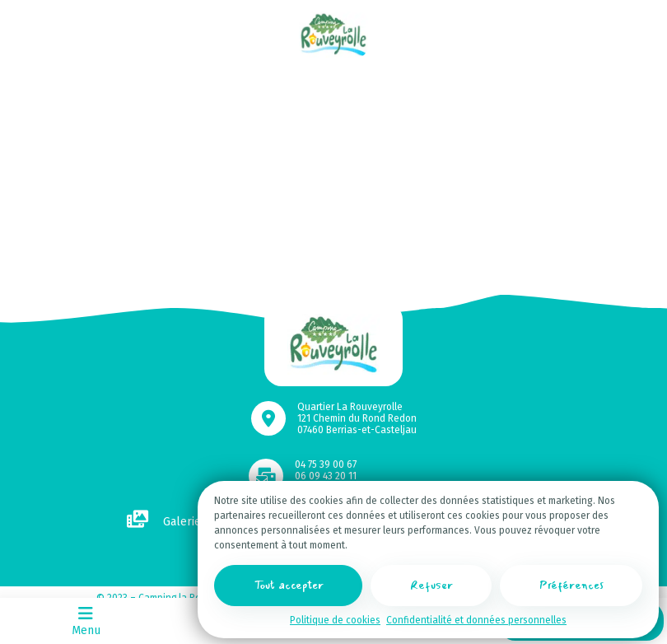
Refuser (431, 585)
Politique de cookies (335, 620)
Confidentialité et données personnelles (476, 620)
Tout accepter (289, 585)
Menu (86, 621)
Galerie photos (184, 522)
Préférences (571, 585)
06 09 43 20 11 (326, 476)
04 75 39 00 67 (326, 464)
